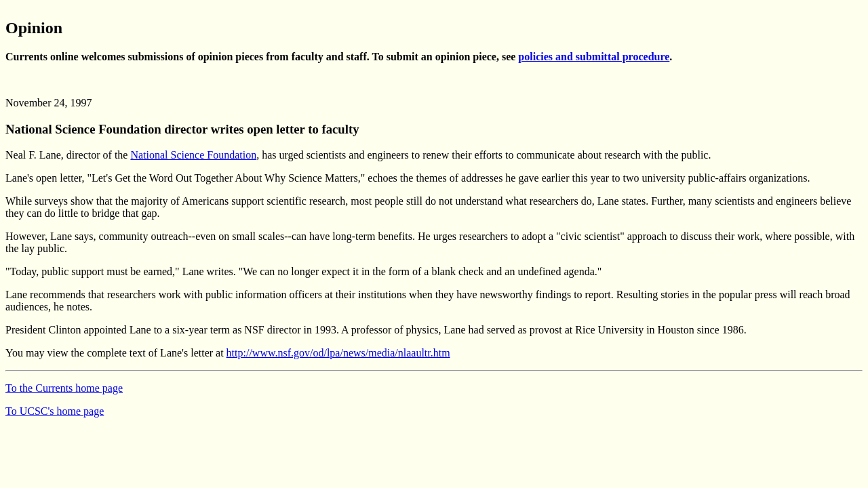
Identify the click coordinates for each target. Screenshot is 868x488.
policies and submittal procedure (594, 57)
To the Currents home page (64, 388)
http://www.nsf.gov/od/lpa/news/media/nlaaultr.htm (338, 353)
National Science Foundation (193, 155)
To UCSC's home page (55, 411)
